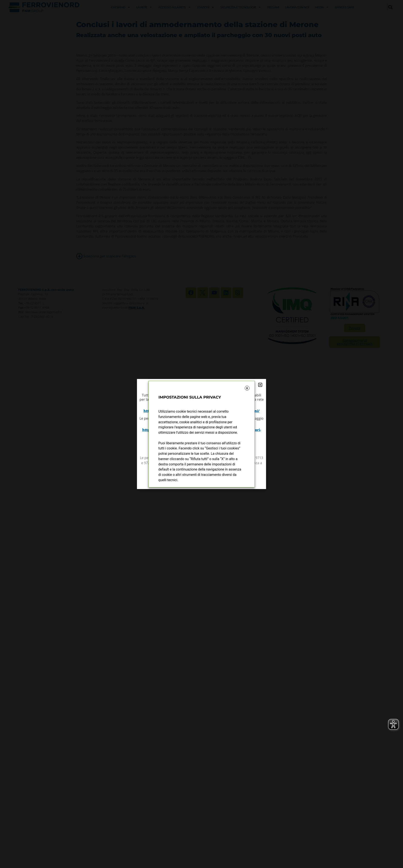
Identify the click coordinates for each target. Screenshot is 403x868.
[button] (260, 385)
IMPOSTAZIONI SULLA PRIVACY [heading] (190, 397)
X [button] (247, 388)
